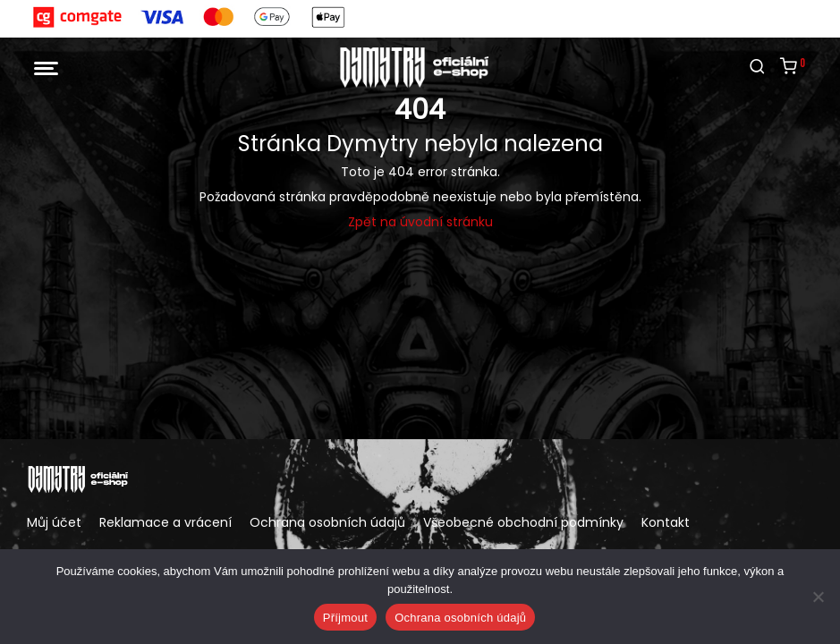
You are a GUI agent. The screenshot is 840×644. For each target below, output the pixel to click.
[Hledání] (757, 67)
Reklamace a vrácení (165, 522)
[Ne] (818, 597)
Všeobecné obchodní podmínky (523, 522)
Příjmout (345, 618)
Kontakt (666, 522)
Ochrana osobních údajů (327, 522)
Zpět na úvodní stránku (420, 222)
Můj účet (54, 522)
